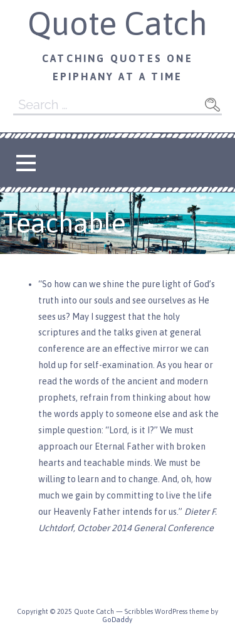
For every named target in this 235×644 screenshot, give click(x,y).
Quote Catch (118, 23)
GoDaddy (117, 620)
